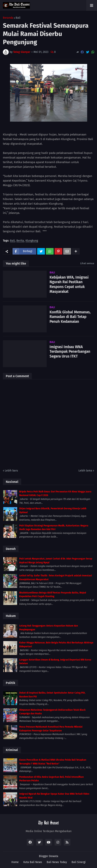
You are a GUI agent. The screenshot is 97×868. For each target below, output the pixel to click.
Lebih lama (85, 471)
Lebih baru (11, 471)
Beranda (8, 18)
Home (15, 862)
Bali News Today (57, 862)
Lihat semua (87, 263)
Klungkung (32, 241)
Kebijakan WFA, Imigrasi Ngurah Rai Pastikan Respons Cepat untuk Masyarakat (69, 284)
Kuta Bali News (33, 862)
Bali (18, 18)
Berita (20, 241)
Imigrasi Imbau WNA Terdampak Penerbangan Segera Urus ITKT (70, 352)
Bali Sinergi (79, 862)
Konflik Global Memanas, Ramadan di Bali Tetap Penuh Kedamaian (70, 317)
